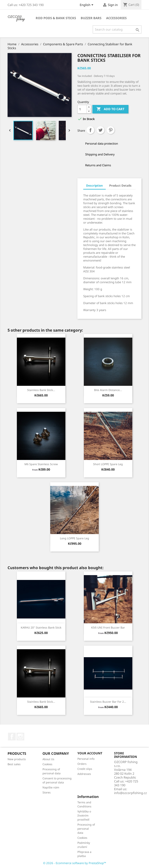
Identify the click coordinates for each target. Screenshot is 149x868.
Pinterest (111, 130)
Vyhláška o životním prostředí (84, 815)
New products (17, 759)
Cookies (47, 764)
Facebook (12, 737)
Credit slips (85, 769)
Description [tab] (94, 185)
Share (90, 130)
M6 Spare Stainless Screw (41, 464)
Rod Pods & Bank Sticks (56, 18)
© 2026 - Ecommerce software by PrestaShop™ (75, 863)
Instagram (20, 737)
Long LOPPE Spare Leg (74, 538)
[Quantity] (82, 109)
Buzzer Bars (91, 18)
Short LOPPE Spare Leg (108, 464)
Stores (47, 792)
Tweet (100, 130)
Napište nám (51, 787)
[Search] (117, 29)
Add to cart (110, 109)
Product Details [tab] (120, 185)
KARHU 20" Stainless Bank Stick (41, 627)
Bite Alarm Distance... (108, 390)
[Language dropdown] (87, 5)
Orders (82, 764)
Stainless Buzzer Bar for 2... (108, 702)
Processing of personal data (86, 829)
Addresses (84, 774)
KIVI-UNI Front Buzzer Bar (108, 627)
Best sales (14, 764)
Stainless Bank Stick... (41, 390)
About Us (48, 759)
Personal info (86, 759)
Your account (90, 753)
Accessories (116, 18)
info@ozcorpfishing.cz (130, 793)
